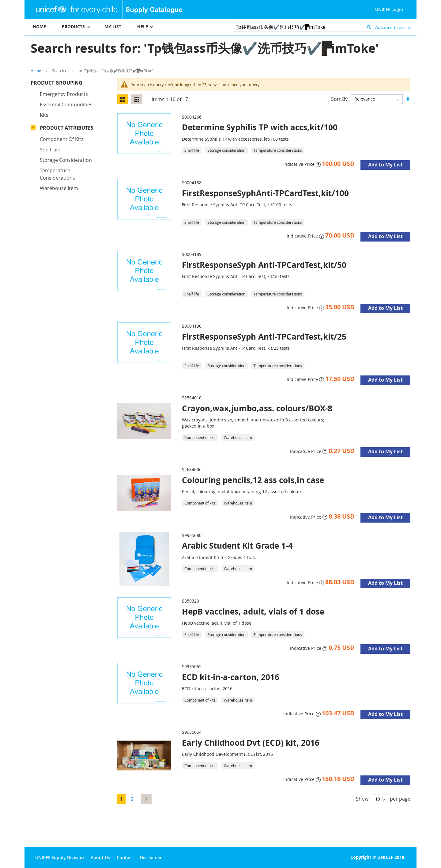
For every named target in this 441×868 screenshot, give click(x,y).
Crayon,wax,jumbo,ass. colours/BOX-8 (257, 408)
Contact (125, 857)
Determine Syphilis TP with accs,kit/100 (260, 127)
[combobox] (303, 27)
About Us (100, 857)
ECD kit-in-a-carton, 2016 (231, 677)
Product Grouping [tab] (66, 84)
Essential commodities (66, 106)
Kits (44, 116)
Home (36, 70)
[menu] (123, 27)
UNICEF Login (389, 9)
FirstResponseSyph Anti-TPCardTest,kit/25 (264, 337)
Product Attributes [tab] (67, 129)
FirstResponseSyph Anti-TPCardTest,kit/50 (264, 265)
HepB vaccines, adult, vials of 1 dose (253, 611)
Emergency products (64, 96)
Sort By (339, 99)
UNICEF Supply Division (60, 857)
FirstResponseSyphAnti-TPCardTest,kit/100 (265, 193)
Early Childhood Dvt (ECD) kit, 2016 (251, 743)
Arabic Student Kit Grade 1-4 (237, 546)
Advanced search (393, 27)
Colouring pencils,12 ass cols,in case (253, 480)
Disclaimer (151, 857)
